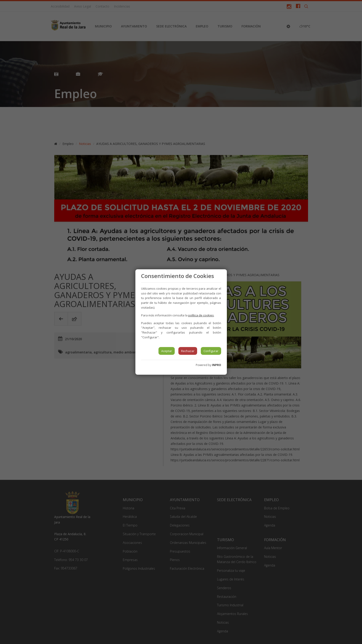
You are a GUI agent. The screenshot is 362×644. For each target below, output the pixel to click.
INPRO (217, 365)
